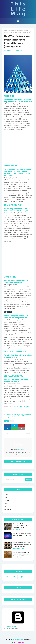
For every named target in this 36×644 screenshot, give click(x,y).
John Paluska (9, 51)
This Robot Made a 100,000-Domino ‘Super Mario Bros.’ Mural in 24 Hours (18, 101)
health (6, 504)
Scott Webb (18, 407)
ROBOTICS (9, 96)
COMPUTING (10, 277)
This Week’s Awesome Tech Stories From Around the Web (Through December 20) (22, 545)
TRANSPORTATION (13, 205)
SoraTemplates (18, 639)
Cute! (6, 494)
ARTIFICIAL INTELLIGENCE (16, 351)
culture (7, 500)
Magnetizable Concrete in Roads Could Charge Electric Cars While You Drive (22, 526)
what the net (8, 510)
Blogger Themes (19, 643)
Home (6, 31)
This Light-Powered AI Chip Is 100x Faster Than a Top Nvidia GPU (22, 535)
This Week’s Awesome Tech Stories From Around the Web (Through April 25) (22, 554)
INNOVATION (10, 166)
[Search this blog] (14, 480)
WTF (6, 497)
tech (10, 31)
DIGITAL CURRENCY (13, 376)
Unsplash (27, 407)
